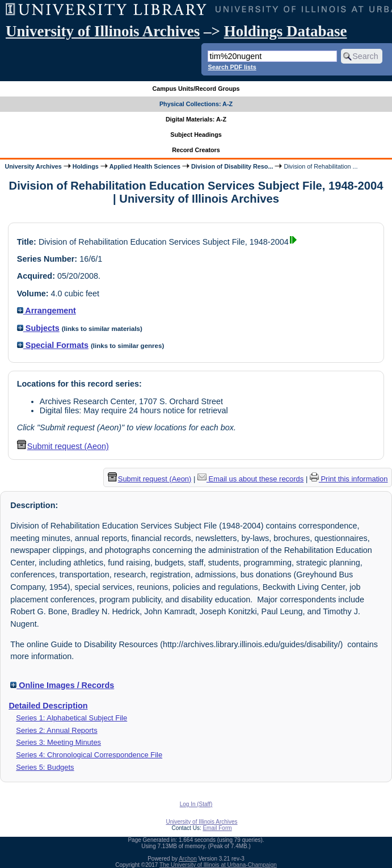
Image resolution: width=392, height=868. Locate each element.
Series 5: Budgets (45, 767)
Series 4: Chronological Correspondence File (89, 755)
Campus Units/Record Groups (196, 89)
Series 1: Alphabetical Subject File (71, 718)
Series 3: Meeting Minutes (58, 742)
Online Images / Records (62, 685)
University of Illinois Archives (103, 31)
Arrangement (47, 311)
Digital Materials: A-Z (196, 119)
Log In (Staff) (196, 804)
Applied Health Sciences (145, 166)
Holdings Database (286, 31)
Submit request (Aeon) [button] (63, 446)
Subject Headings (196, 135)
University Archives (33, 166)
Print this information (349, 479)
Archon (188, 859)
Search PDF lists (232, 67)
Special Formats (53, 345)
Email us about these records (250, 479)
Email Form (217, 828)
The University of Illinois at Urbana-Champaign (218, 865)
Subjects (38, 328)
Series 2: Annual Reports (56, 730)
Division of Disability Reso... (232, 166)
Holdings (86, 166)
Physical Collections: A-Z (196, 104)
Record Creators (196, 150)
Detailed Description (48, 706)
